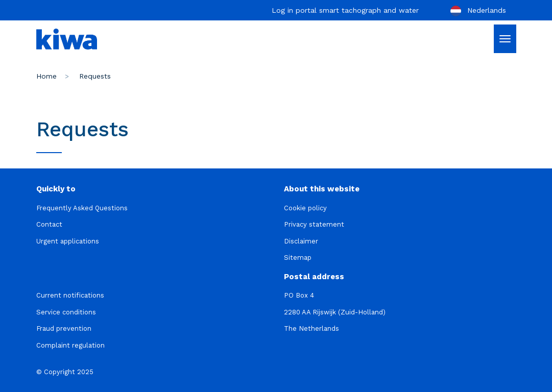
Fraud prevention (64, 328)
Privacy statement (314, 224)
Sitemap (298, 258)
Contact (49, 224)
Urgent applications (68, 241)
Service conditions (66, 312)
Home (46, 76)
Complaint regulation (70, 345)
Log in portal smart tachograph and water (345, 10)
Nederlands (478, 11)
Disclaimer (301, 241)
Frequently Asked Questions (82, 208)
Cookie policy (305, 208)
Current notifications (70, 295)
